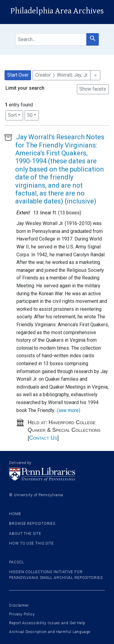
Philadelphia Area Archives (57, 11)
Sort (12, 115)
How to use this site (31, 543)
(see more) (69, 410)
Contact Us (43, 438)
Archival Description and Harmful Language (50, 632)
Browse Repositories (32, 524)
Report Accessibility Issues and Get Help (47, 623)
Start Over (18, 75)
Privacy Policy (22, 614)
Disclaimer (19, 605)
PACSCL (16, 562)
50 (33, 115)
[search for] (51, 39)
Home (15, 514)
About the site (25, 534)
